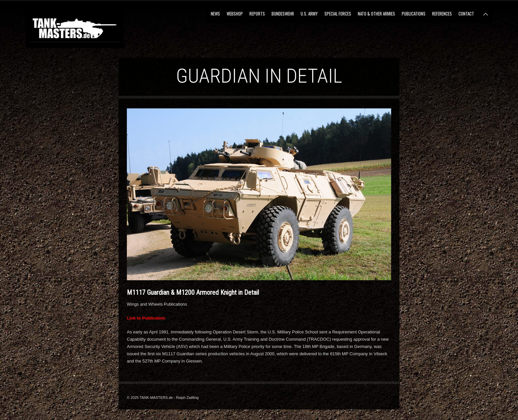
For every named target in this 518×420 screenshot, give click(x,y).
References (442, 14)
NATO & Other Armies (376, 14)
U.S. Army (309, 14)
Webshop (235, 14)
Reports (257, 14)
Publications (414, 14)
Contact (466, 14)
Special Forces (338, 14)
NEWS (215, 14)
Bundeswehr (283, 14)
